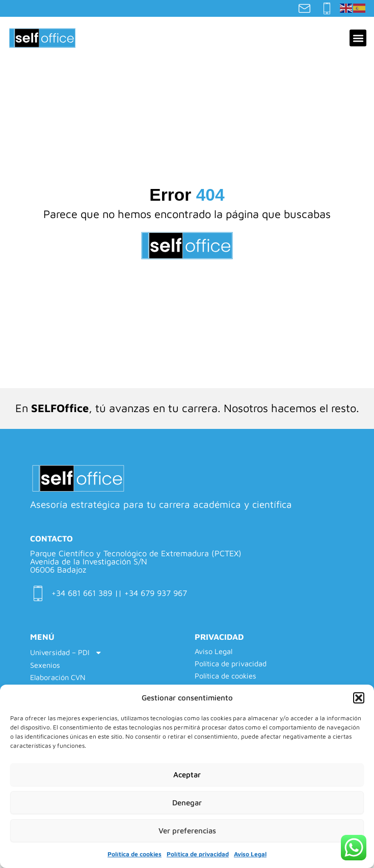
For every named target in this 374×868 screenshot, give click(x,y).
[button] (359, 698)
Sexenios (45, 665)
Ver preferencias (187, 831)
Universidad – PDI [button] (66, 653)
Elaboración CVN (58, 677)
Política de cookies (135, 854)
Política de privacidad (198, 854)
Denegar (187, 803)
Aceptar (187, 775)
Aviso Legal (250, 854)
